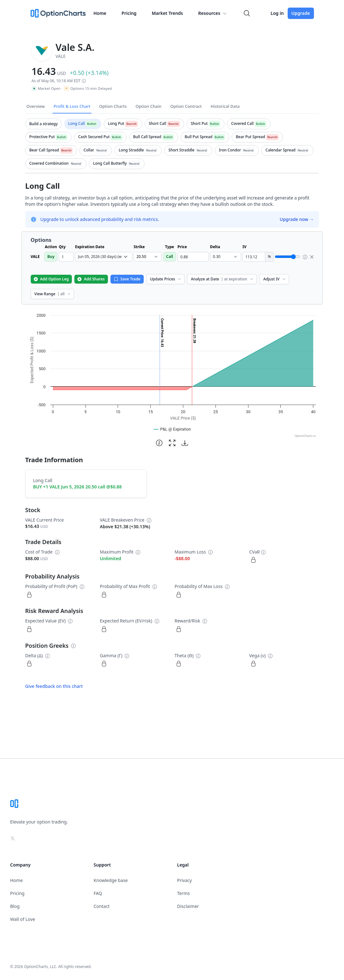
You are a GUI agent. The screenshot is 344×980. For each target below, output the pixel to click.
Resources (213, 13)
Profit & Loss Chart (72, 106)
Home (100, 13)
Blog (15, 906)
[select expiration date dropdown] (104, 257)
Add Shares (91, 279)
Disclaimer (188, 906)
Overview (36, 106)
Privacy (185, 880)
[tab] (44, 124)
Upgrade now (297, 219)
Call (170, 257)
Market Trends (167, 13)
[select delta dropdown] (226, 257)
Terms (184, 893)
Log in (277, 13)
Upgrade (301, 13)
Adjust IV (275, 279)
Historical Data (225, 106)
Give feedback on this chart (54, 686)
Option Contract (186, 106)
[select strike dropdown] (147, 257)
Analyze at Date (222, 279)
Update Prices (166, 279)
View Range (53, 294)
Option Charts (113, 106)
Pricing (129, 13)
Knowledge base (111, 880)
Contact (102, 906)
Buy (51, 257)
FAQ (98, 893)
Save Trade (127, 279)
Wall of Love (23, 919)
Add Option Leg (51, 279)
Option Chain (148, 106)
